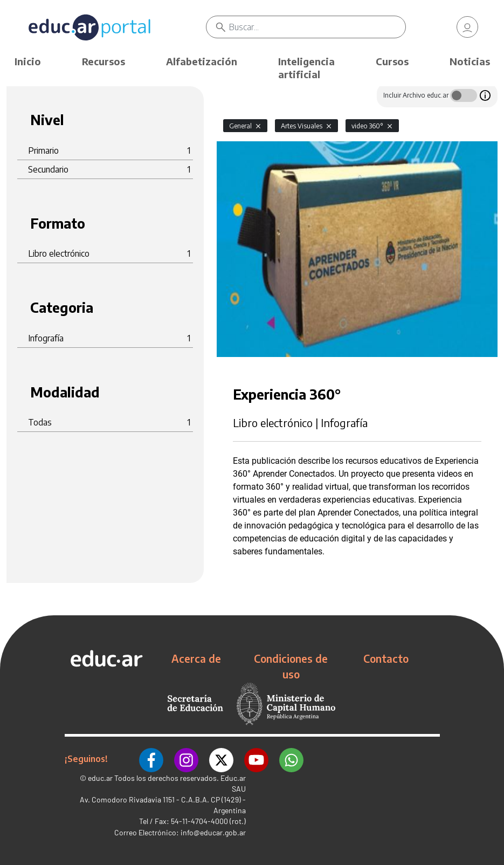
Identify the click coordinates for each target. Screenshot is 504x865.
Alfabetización (202, 61)
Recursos (103, 61)
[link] (467, 27)
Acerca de (196, 658)
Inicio (28, 61)
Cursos (392, 61)
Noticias (470, 61)
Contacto (386, 658)
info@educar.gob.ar (213, 832)
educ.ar (100, 778)
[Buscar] (317, 27)
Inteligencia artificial (306, 68)
